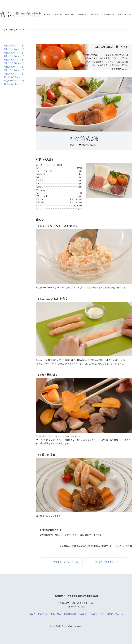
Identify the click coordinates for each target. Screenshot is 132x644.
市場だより (57, 15)
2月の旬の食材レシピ (14, 49)
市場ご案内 (70, 15)
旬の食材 (95, 15)
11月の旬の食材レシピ (14, 81)
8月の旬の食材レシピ (14, 70)
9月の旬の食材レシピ (14, 74)
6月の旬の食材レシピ (14, 63)
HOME (47, 15)
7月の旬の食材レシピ (14, 67)
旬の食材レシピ (108, 15)
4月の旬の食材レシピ (14, 56)
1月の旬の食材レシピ (14, 46)
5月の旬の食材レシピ (14, 60)
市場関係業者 (83, 15)
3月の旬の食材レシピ (14, 53)
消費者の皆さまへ (125, 15)
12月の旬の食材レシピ (14, 84)
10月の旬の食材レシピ (14, 77)
